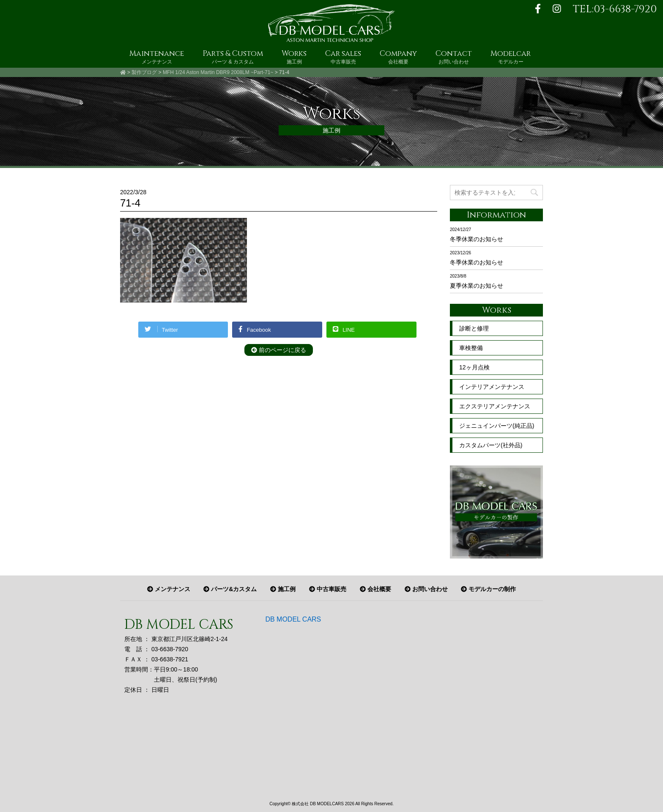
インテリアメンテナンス (492, 387)
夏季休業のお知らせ (477, 286)
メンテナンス (169, 589)
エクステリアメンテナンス (495, 406)
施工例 (283, 589)
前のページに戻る (279, 350)
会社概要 (375, 589)
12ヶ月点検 (474, 367)
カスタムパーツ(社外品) (491, 445)
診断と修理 (474, 328)
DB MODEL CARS (293, 619)
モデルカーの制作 (488, 589)
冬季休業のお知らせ (477, 239)
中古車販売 (328, 589)
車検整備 (471, 348)
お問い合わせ (426, 589)
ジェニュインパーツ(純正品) (497, 426)
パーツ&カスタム (230, 589)
